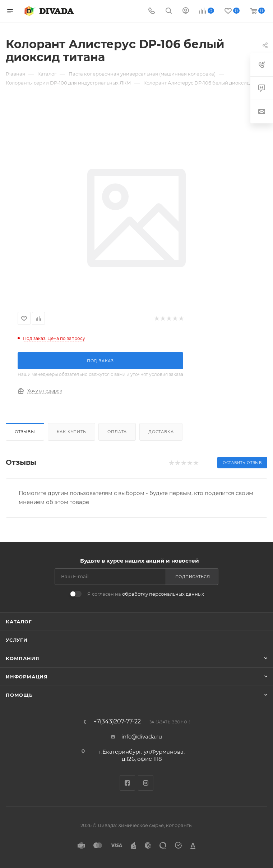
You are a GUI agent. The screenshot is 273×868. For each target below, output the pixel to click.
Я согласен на (146, 594)
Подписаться (193, 577)
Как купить (71, 432)
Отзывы (25, 432)
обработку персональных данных (163, 594)
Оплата (117, 432)
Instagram (146, 783)
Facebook (127, 783)
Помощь (19, 695)
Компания (22, 658)
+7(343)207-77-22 (117, 722)
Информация (27, 677)
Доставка (161, 432)
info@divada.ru (142, 737)
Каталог (19, 622)
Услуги (17, 640)
